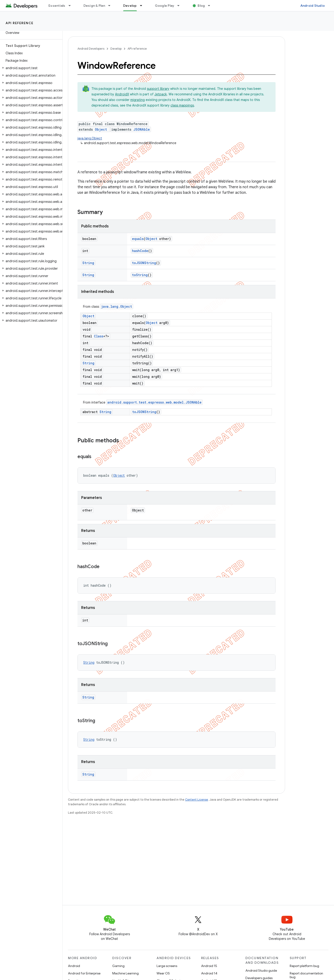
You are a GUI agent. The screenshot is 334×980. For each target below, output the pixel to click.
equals (138, 239)
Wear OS (163, 973)
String (88, 263)
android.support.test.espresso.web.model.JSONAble (154, 402)
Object (101, 129)
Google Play (165, 6)
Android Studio (313, 6)
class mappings (182, 105)
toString (140, 275)
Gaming (118, 966)
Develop (116, 49)
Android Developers (91, 49)
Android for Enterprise (84, 973)
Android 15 (209, 966)
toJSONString (144, 263)
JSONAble (142, 129)
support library (158, 89)
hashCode (140, 251)
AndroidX (122, 94)
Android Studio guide (261, 970)
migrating (138, 100)
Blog (201, 6)
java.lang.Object (90, 138)
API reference (20, 23)
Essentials (57, 6)
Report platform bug (304, 966)
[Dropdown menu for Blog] (211, 6)
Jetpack (161, 94)
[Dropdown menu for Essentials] (72, 6)
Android (74, 966)
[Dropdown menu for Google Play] (180, 6)
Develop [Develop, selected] (130, 6)
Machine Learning (125, 973)
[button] (30, 68)
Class (99, 336)
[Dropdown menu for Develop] (143, 6)
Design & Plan (94, 6)
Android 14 (209, 973)
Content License (197, 800)
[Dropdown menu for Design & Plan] (111, 6)
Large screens (167, 966)
